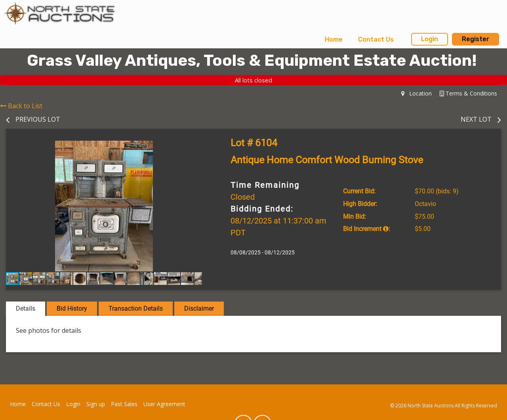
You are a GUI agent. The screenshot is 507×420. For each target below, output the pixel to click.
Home (334, 39)
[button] (195, 148)
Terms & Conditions (468, 93)
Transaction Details (136, 308)
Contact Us (376, 39)
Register (476, 39)
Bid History (72, 308)
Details (26, 308)
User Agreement (164, 404)
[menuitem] (334, 40)
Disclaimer (199, 308)
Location (416, 93)
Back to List (21, 106)
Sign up (96, 404)
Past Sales (124, 404)
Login (430, 39)
